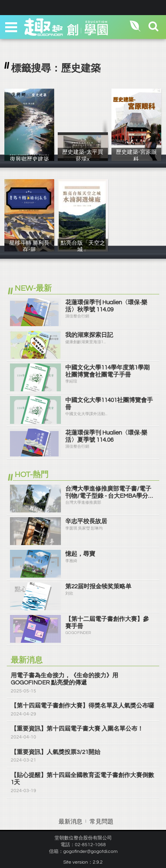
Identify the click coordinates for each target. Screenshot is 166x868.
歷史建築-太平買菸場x (83, 159)
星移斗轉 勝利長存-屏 (29, 250)
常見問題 (102, 822)
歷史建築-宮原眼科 (136, 159)
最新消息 (70, 822)
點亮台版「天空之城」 (83, 250)
